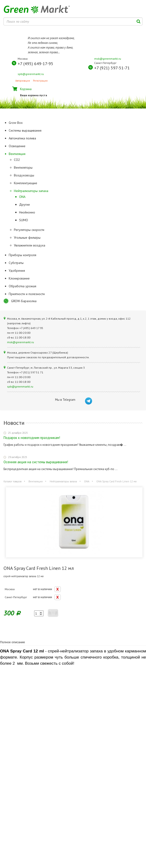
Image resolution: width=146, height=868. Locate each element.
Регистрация (40, 81)
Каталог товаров (12, 481)
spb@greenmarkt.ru (31, 74)
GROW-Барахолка (24, 301)
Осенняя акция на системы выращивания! (36, 462)
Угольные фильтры (27, 238)
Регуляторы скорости (29, 230)
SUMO (24, 220)
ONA (22, 197)
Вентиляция (36, 481)
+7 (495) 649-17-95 (35, 64)
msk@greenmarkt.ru (108, 59)
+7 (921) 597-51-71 (112, 68)
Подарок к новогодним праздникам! (32, 438)
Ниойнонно (27, 212)
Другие (24, 204)
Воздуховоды (24, 175)
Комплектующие (26, 183)
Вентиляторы (23, 167)
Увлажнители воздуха (30, 245)
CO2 (17, 160)
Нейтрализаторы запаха (31, 191)
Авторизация (23, 81)
